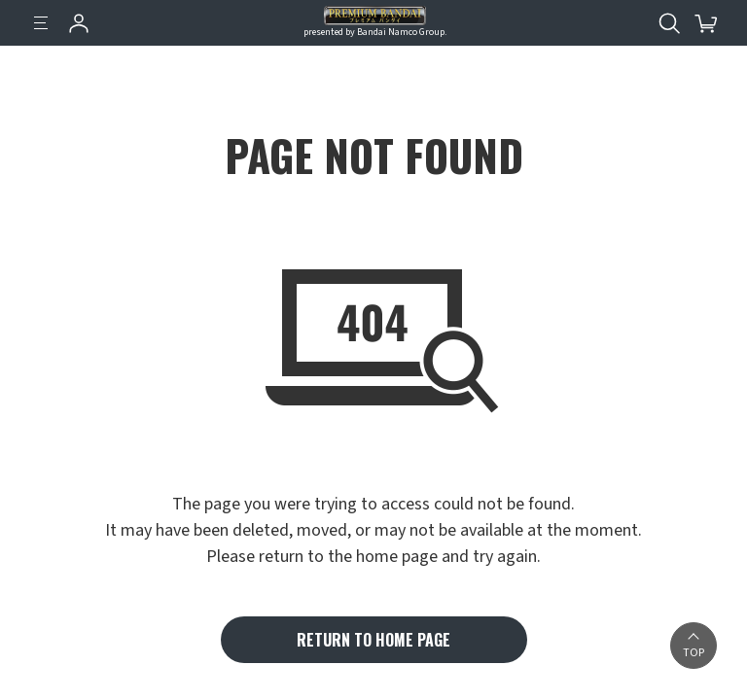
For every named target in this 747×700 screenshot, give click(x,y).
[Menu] (41, 23)
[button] (694, 646)
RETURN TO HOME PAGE (373, 640)
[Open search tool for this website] (669, 23)
